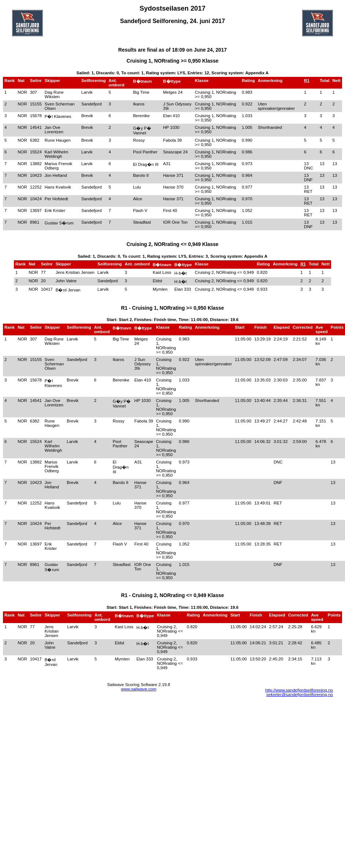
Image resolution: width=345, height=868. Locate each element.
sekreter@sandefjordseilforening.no (300, 694)
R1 (307, 81)
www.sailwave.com (139, 689)
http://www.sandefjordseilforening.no (299, 690)
